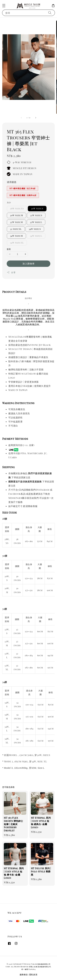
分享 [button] (11, 272)
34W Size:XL (17, 243)
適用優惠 (12, 182)
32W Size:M (16, 222)
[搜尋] (50, 13)
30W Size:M (16, 215)
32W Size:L (36, 222)
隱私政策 (33, 974)
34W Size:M (16, 236)
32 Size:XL (16, 229)
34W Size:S (35, 229)
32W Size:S (36, 215)
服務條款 (24, 974)
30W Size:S (37, 208)
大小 (9, 202)
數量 (9, 249)
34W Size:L (36, 236)
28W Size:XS (17, 208)
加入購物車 (29, 264)
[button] (4, 6)
